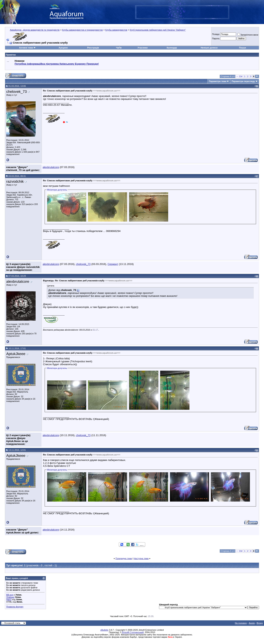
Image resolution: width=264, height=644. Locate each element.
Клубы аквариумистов (116, 30)
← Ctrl (239, 76)
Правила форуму (15, 607)
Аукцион (63, 48)
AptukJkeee (16, 354)
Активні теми (26, 48)
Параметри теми (218, 81)
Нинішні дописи (209, 48)
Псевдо (216, 34)
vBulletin (104, 630)
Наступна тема (141, 558)
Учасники (143, 48)
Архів (252, 623)
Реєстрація (93, 48)
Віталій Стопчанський (133, 632)
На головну (241, 623)
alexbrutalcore (51, 167)
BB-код (10, 595)
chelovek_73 (17, 92)
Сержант (113, 264)
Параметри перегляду (243, 81)
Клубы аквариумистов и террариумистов (83, 30)
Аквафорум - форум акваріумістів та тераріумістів (35, 30)
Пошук (242, 48)
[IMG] (9, 599)
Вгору (260, 623)
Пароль (216, 38)
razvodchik (15, 181)
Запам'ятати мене (248, 35)
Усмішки (10, 597)
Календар (172, 48)
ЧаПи (119, 48)
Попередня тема (124, 558)
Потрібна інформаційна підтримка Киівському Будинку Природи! (57, 64)
